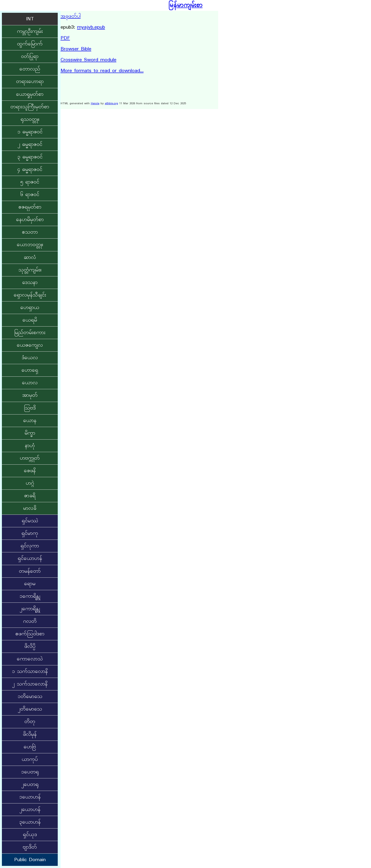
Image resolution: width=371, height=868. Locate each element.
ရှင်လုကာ (30, 546)
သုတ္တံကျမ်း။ (30, 270)
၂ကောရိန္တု (30, 609)
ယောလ (30, 383)
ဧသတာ (30, 232)
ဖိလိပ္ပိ (30, 646)
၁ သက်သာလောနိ (30, 672)
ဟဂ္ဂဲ (30, 483)
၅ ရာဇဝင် (30, 182)
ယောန (30, 421)
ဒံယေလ (30, 358)
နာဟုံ (30, 446)
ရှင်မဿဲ (30, 521)
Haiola (95, 104)
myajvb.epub (91, 27)
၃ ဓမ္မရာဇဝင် (30, 157)
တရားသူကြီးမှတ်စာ (30, 107)
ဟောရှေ (30, 370)
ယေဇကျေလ (30, 345)
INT (30, 19)
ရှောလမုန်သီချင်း (30, 295)
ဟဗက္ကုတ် (30, 458)
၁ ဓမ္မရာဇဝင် (30, 132)
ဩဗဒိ (30, 408)
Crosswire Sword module (88, 60)
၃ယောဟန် (30, 822)
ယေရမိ (30, 320)
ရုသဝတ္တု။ (30, 119)
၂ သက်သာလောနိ (30, 684)
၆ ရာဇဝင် (30, 195)
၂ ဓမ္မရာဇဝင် (30, 144)
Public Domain (30, 860)
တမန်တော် (30, 571)
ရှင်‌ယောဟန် (30, 558)
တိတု (30, 722)
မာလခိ (30, 508)
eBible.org (111, 104)
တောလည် (30, 69)
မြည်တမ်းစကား (30, 333)
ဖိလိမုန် (30, 734)
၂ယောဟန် (30, 810)
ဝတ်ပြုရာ (30, 57)
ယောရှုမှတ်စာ (30, 94)
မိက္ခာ (30, 433)
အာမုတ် (30, 395)
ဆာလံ (30, 257)
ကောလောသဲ (30, 659)
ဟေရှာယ (30, 308)
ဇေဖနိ (30, 471)
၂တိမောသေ (30, 709)
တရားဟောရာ (30, 82)
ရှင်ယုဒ (30, 835)
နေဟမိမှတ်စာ (30, 220)
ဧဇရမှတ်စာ (30, 207)
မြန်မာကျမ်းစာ (185, 5)
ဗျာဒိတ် (30, 847)
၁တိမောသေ (30, 697)
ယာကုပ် (30, 759)
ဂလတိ (30, 621)
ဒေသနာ (30, 283)
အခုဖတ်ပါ (71, 16)
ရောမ (30, 584)
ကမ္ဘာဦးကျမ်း (30, 31)
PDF (65, 38)
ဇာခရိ (30, 496)
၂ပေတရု (30, 785)
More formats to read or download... (102, 71)
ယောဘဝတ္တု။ (30, 245)
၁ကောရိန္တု (30, 596)
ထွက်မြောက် (30, 44)
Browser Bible (76, 49)
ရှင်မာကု (30, 533)
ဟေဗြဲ (30, 747)
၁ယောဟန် (30, 797)
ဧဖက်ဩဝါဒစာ (30, 634)
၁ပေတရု (30, 772)
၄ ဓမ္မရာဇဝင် (30, 170)
